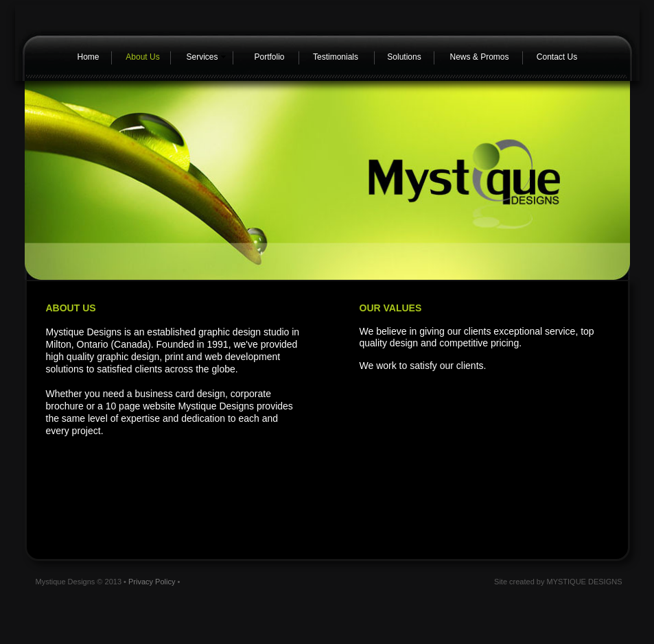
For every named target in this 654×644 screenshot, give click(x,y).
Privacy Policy (152, 582)
